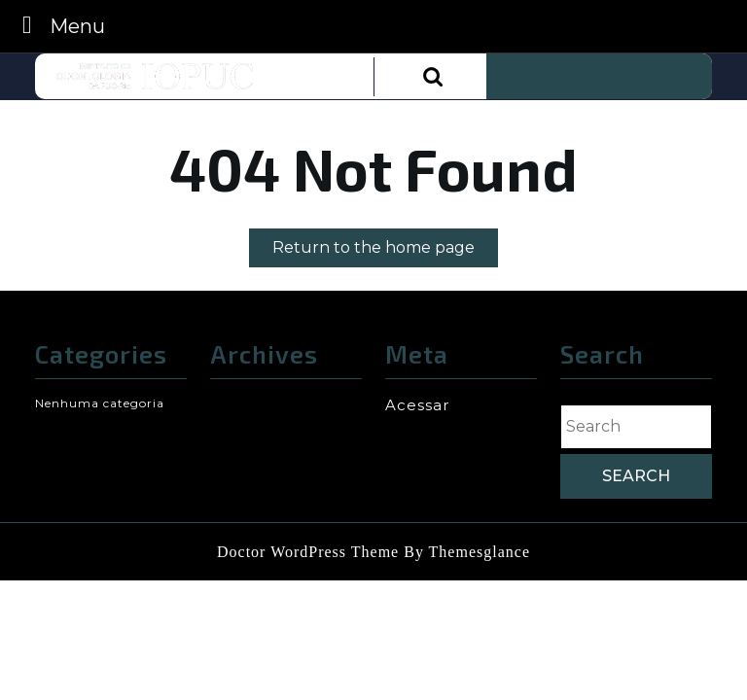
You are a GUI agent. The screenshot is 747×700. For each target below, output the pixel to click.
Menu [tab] (58, 25)
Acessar (417, 405)
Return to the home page (385, 251)
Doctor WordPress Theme (308, 552)
